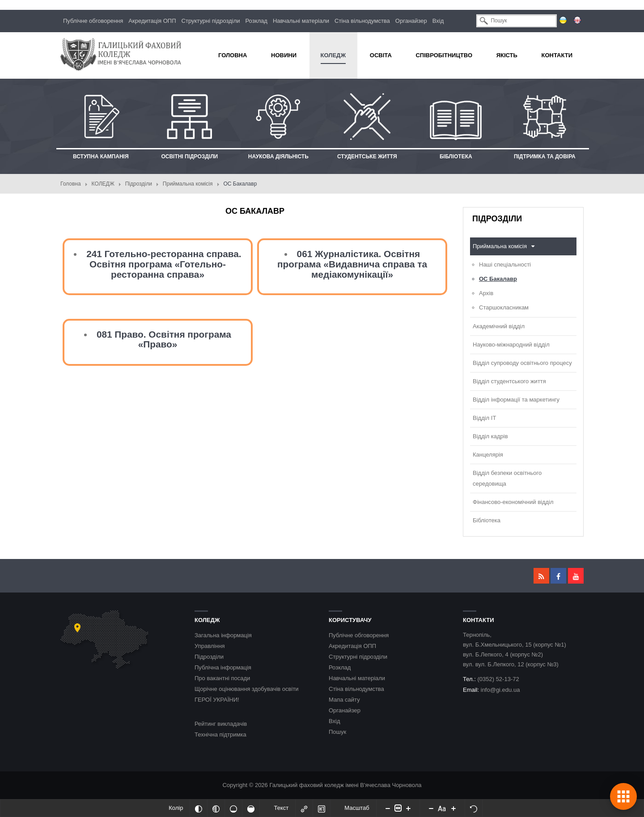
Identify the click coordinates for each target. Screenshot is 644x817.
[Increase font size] (453, 808)
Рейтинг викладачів (221, 724)
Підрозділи (139, 184)
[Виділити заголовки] (322, 808)
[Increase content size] (408, 808)
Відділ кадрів (490, 436)
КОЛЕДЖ (103, 184)
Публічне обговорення (93, 21)
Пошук (337, 732)
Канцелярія (488, 455)
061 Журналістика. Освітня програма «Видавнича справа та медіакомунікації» (352, 264)
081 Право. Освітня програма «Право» (164, 339)
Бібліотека (487, 520)
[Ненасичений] (233, 808)
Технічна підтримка (220, 734)
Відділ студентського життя (509, 381)
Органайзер (411, 21)
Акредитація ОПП (152, 21)
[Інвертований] (199, 808)
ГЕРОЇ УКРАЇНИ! (217, 700)
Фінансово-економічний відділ (513, 502)
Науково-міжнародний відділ (511, 345)
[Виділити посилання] (304, 808)
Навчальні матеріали (301, 21)
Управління (210, 646)
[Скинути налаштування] (474, 808)
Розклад (256, 21)
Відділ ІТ (484, 418)
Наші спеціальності (505, 265)
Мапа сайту (344, 700)
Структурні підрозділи (211, 21)
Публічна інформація (223, 667)
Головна (71, 184)
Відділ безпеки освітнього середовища (507, 478)
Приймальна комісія (188, 184)
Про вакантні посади (222, 678)
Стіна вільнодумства (362, 21)
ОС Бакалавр (498, 279)
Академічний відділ (499, 326)
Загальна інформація (223, 635)
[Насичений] (251, 808)
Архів (486, 293)
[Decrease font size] (431, 808)
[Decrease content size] (388, 808)
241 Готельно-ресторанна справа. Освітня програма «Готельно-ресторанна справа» (164, 264)
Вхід (438, 21)
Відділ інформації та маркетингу (516, 400)
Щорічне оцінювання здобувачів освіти (247, 689)
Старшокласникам (504, 307)
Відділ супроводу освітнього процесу (522, 363)
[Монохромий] (216, 808)
